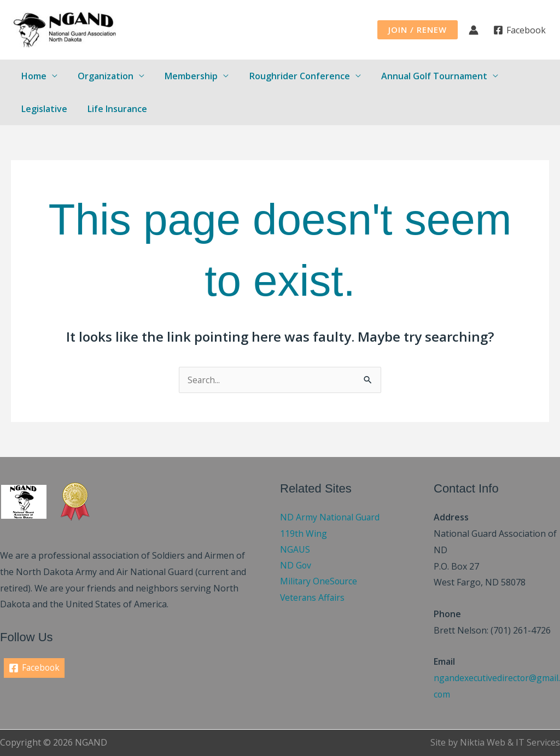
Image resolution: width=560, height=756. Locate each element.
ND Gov (296, 566)
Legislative (43, 109)
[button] (418, 30)
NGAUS (295, 550)
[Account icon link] (474, 30)
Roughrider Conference (289, 76)
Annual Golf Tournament (421, 76)
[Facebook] (519, 30)
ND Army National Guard (331, 517)
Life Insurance (113, 109)
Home (32, 76)
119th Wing (304, 534)
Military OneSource (319, 582)
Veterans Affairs (313, 599)
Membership (184, 76)
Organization (101, 76)
